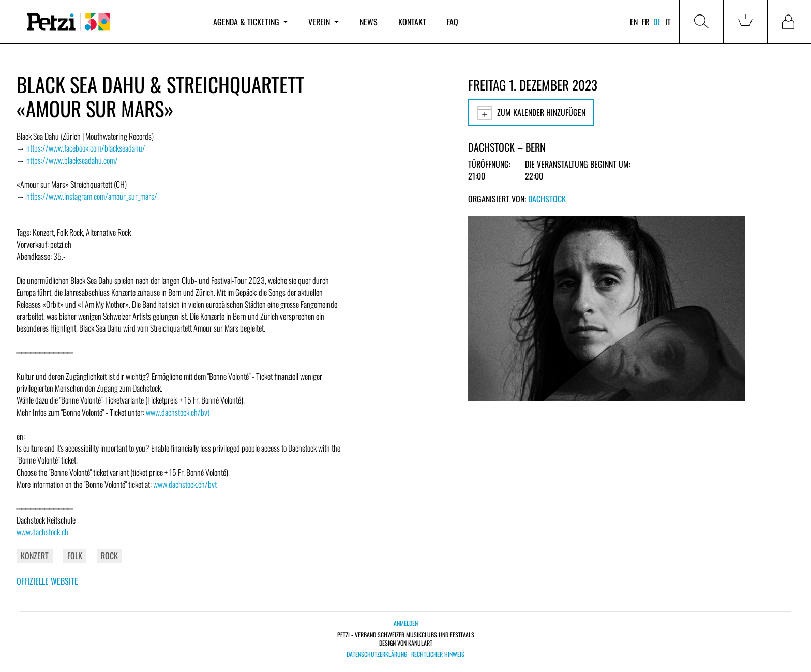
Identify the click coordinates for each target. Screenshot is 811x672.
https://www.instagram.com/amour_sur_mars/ (92, 196)
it (668, 22)
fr (645, 22)
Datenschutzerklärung (377, 654)
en (634, 22)
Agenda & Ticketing (250, 22)
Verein (323, 22)
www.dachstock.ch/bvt (178, 412)
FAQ (453, 22)
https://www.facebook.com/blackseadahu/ (86, 148)
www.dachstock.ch (42, 532)
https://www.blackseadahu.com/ (72, 160)
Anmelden (406, 623)
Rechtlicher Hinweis (438, 654)
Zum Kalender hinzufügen (531, 113)
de (657, 22)
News (369, 22)
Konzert (35, 556)
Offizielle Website (47, 581)
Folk (75, 556)
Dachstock (547, 199)
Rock (109, 556)
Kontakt (412, 22)
